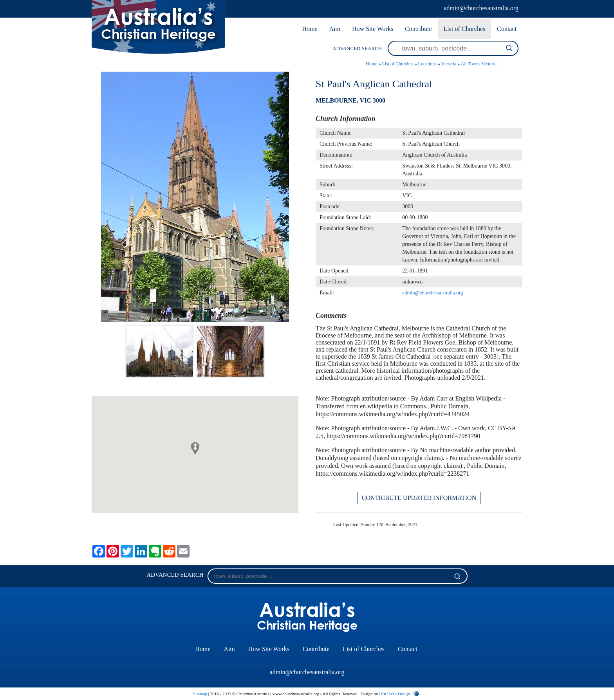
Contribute (418, 29)
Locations (427, 64)
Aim (335, 29)
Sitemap (200, 694)
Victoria (449, 64)
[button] (195, 448)
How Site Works (373, 29)
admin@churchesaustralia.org (481, 8)
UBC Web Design (395, 694)
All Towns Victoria (479, 64)
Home (310, 29)
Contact (507, 29)
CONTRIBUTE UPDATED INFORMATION (419, 498)
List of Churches (465, 29)
